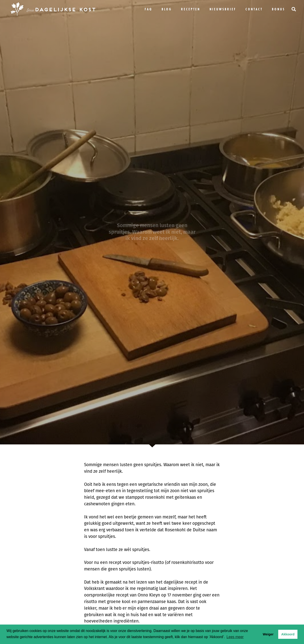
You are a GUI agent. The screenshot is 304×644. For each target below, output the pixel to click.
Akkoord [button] (288, 634)
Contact (254, 9)
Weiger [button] (268, 634)
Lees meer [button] (235, 637)
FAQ (148, 9)
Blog (167, 9)
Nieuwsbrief (223, 9)
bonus (278, 9)
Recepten (191, 9)
